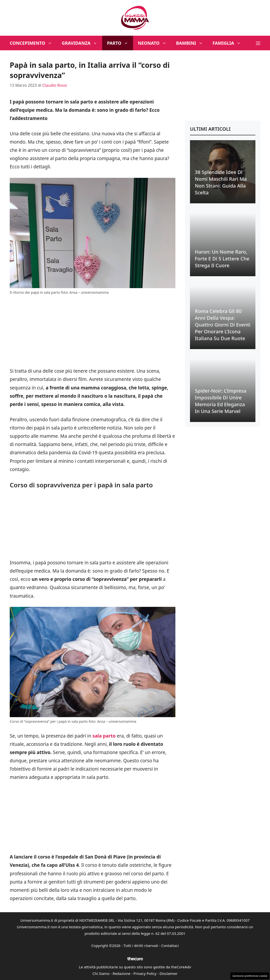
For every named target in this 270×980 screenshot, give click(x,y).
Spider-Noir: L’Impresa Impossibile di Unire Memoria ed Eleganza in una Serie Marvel (221, 401)
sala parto (104, 736)
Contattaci (170, 946)
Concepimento (33, 43)
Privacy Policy (145, 973)
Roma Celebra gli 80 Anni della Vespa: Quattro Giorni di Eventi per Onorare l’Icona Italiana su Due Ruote (223, 325)
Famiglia (229, 43)
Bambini (192, 43)
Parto (120, 43)
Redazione (121, 973)
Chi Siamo (101, 973)
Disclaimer (169, 973)
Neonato (155, 43)
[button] (258, 43)
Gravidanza (82, 43)
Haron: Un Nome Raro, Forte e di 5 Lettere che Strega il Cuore (222, 259)
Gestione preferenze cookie (250, 976)
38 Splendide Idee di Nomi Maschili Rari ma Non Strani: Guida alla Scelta (221, 182)
